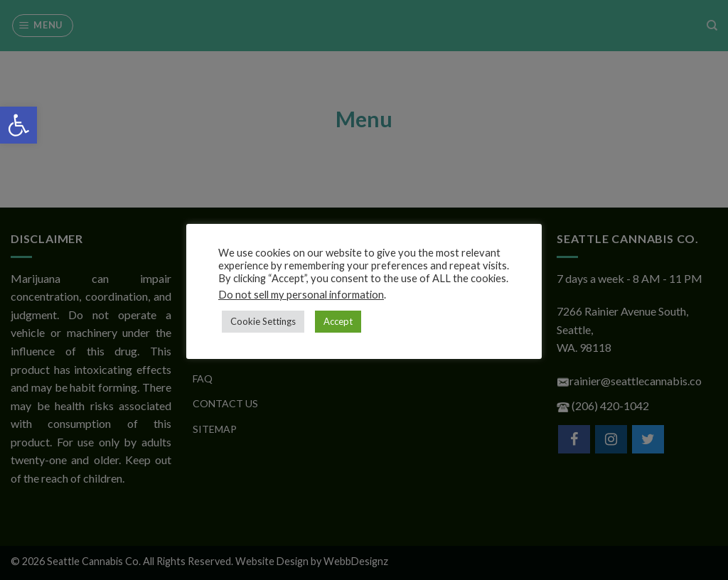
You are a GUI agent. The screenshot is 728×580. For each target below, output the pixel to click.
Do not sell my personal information (301, 295)
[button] (18, 125)
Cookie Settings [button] (263, 321)
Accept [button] (338, 321)
